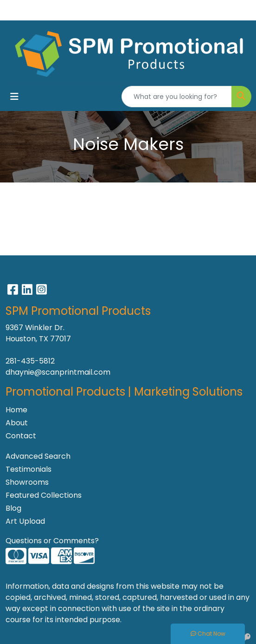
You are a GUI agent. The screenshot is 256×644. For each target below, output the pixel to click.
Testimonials (29, 469)
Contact (21, 436)
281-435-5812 (30, 361)
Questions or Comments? (52, 541)
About (17, 423)
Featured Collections (44, 495)
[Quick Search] (177, 97)
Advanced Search (38, 456)
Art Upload (25, 521)
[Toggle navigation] (14, 97)
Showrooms (27, 482)
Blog (13, 508)
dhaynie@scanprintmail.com (58, 372)
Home (16, 410)
